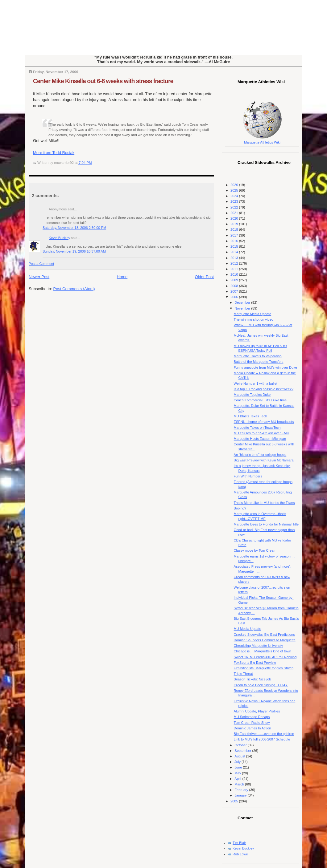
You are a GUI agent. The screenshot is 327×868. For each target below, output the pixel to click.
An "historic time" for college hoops (260, 455)
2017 (235, 235)
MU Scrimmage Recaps (252, 717)
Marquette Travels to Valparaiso (258, 356)
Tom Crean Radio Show (252, 723)
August (240, 756)
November (243, 308)
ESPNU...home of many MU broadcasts (264, 422)
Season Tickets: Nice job (252, 679)
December (243, 302)
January (241, 795)
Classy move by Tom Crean (255, 550)
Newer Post (39, 277)
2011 (235, 269)
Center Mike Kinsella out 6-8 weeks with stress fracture (103, 81)
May (238, 773)
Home (122, 277)
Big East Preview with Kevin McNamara (264, 460)
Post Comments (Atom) (74, 289)
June (239, 767)
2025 (235, 190)
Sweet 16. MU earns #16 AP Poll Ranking (265, 657)
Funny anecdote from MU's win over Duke (265, 367)
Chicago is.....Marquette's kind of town (263, 651)
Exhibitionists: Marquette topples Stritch (264, 668)
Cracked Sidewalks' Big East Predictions (264, 635)
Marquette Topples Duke (252, 395)
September (243, 751)
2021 (235, 213)
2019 (235, 224)
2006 (235, 297)
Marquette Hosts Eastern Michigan (260, 439)
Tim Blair (239, 843)
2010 (235, 274)
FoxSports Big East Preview (255, 663)
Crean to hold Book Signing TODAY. (261, 685)
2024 (235, 196)
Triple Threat (243, 674)
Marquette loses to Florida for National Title (266, 524)
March (240, 784)
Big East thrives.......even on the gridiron (264, 734)
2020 (235, 218)
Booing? (240, 508)
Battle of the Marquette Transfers (259, 362)
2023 (235, 201)
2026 (235, 185)
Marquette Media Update (253, 314)
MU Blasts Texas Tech (250, 416)
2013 (235, 258)
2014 (235, 252)
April (238, 779)
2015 (235, 246)
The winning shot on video (254, 319)
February (242, 790)
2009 (235, 280)
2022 (235, 207)
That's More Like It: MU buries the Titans (264, 503)
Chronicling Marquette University (259, 646)
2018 (235, 229)
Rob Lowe (240, 854)
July (238, 762)
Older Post (204, 277)
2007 (235, 291)
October (241, 745)
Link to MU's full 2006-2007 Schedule (262, 739)
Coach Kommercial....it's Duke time (260, 400)
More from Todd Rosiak (54, 153)
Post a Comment (41, 264)
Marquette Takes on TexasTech (257, 428)
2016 (235, 241)
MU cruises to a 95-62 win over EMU (262, 433)
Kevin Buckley (59, 238)
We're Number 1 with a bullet (256, 383)
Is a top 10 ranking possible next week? (264, 389)
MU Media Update (248, 629)
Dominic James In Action (252, 728)
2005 (235, 801)
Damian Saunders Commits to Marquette (265, 640)
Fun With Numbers (248, 476)
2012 (235, 263)
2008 (235, 286)
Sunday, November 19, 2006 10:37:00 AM (74, 251)
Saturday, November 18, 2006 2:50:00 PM (74, 228)
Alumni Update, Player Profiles (257, 711)
